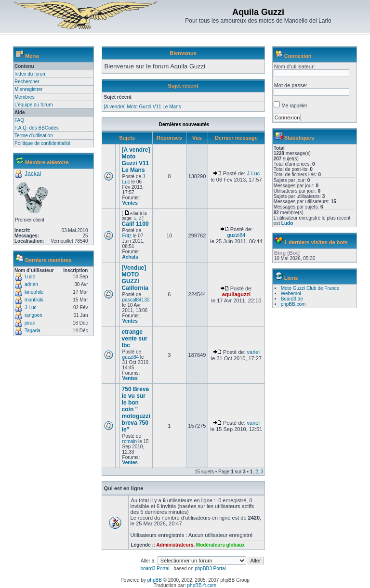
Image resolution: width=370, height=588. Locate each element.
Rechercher (27, 82)
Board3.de (292, 299)
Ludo (30, 277)
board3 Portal (155, 568)
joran (30, 323)
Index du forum (31, 74)
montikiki (34, 300)
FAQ (19, 120)
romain (130, 441)
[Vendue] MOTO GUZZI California (135, 278)
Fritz (127, 236)
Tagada (33, 331)
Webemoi (291, 294)
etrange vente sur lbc (135, 339)
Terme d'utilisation (34, 136)
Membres (25, 97)
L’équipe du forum (34, 105)
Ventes (130, 203)
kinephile (34, 292)
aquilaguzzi (236, 294)
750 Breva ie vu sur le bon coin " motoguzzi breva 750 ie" (136, 409)
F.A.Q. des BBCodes (37, 128)
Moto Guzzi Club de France (310, 288)
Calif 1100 (135, 224)
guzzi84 (236, 235)
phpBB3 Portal (210, 568)
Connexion (298, 56)
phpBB (155, 580)
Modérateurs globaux (220, 545)
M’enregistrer (28, 89)
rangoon (33, 315)
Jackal (33, 174)
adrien (31, 284)
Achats (130, 257)
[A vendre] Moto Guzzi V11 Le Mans (143, 107)
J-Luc (30, 307)
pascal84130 (136, 300)
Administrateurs (175, 545)
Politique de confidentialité (42, 143)
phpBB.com (293, 304)
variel (253, 352)
